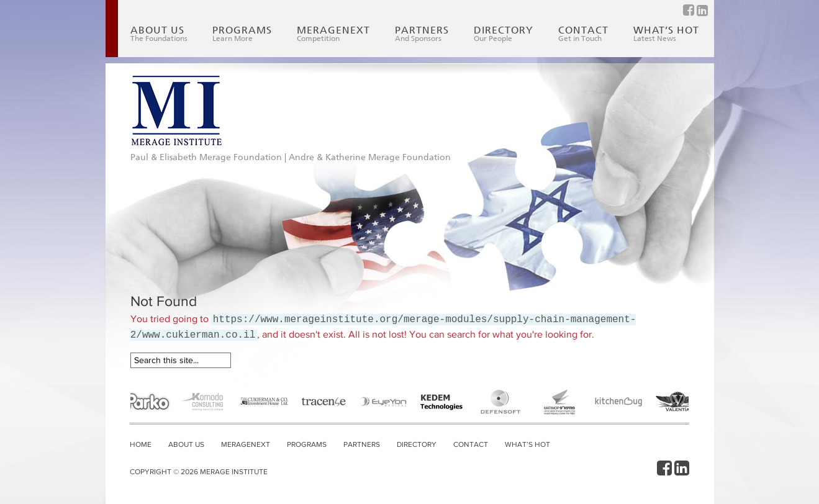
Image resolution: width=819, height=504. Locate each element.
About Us (159, 34)
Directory (504, 34)
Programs (242, 34)
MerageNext (333, 34)
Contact (583, 34)
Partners (422, 34)
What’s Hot (666, 34)
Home (141, 444)
